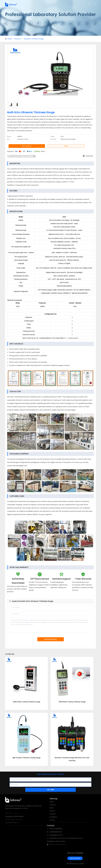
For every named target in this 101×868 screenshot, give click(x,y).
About (52, 802)
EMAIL (66, 146)
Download (88, 156)
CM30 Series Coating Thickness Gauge (26, 702)
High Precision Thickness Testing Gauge (26, 758)
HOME (10, 39)
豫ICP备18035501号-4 (12, 823)
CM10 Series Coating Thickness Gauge (72, 702)
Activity (52, 820)
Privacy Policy (10, 820)
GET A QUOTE (27, 146)
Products (18, 39)
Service (52, 811)
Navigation (54, 817)
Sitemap (19, 820)
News (52, 808)
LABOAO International (57, 844)
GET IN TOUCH (75, 858)
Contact (53, 814)
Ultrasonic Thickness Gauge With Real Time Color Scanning (72, 759)
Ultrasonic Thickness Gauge (34, 39)
